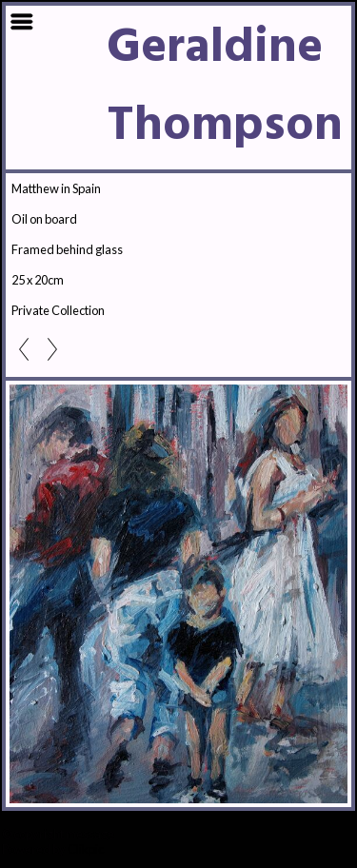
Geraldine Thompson (225, 88)
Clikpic (86, 849)
